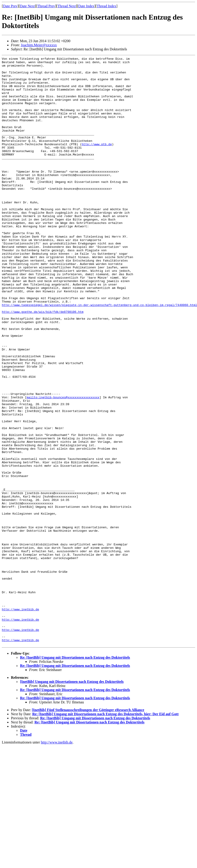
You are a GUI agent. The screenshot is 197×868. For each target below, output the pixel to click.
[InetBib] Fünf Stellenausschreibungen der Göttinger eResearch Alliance (88, 828)
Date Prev (10, 6)
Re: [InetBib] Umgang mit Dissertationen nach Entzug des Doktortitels (75, 775)
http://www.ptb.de (97, 162)
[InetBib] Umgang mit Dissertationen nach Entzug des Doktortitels (72, 799)
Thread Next (67, 6)
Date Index (86, 6)
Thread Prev (46, 6)
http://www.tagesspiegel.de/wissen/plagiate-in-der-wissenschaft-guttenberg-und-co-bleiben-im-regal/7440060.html (99, 355)
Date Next (27, 6)
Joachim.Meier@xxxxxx (39, 45)
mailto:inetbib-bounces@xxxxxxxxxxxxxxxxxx (63, 466)
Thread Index (106, 6)
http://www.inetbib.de (20, 720)
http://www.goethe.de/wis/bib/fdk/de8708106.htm (43, 363)
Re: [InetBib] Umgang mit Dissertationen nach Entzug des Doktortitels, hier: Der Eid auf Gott (105, 832)
